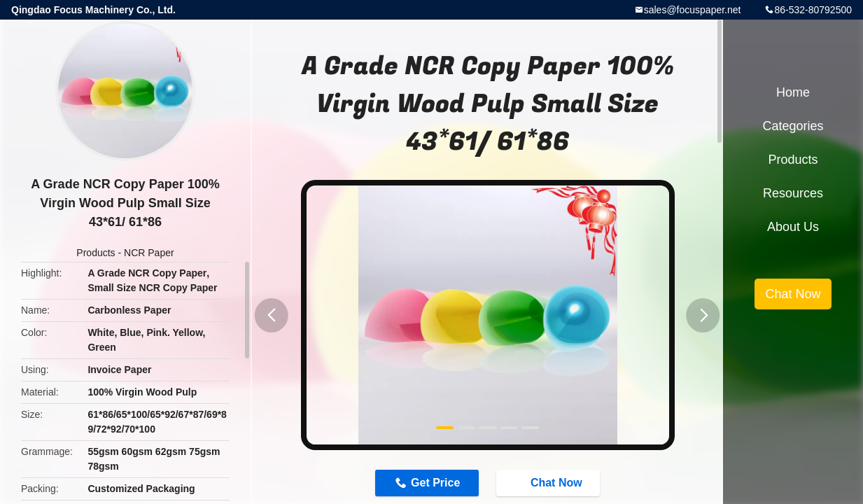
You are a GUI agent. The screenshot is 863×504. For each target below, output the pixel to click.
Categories (793, 126)
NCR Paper (149, 253)
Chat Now (549, 482)
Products (96, 253)
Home (793, 92)
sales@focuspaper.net (693, 10)
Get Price (435, 483)
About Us (793, 227)
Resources (793, 193)
